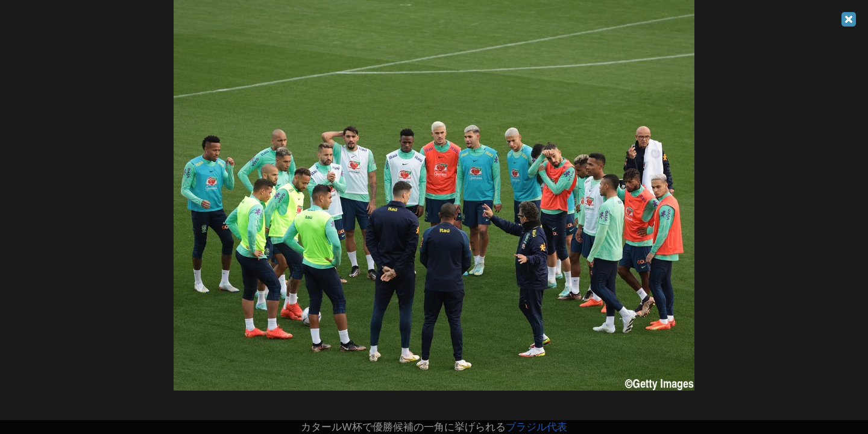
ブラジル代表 (536, 427)
